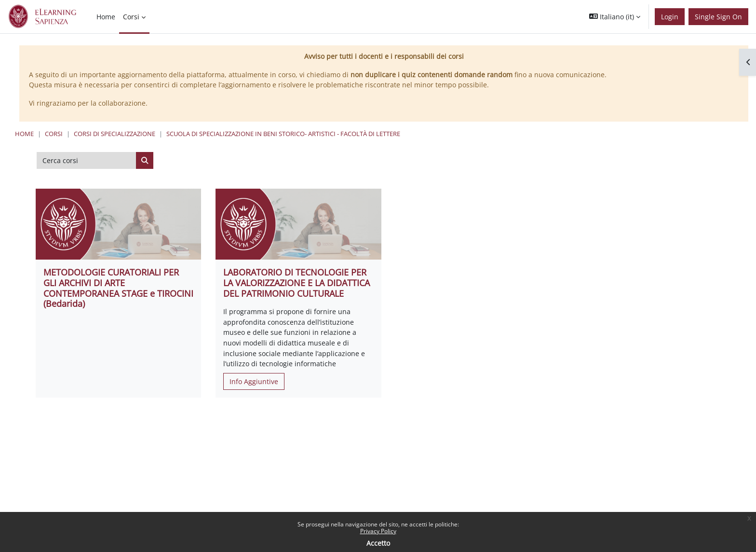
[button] (615, 17)
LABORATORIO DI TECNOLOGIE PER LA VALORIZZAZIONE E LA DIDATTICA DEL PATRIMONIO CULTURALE (297, 283)
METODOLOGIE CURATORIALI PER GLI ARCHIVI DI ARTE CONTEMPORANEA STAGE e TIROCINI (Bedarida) (118, 288)
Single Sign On (718, 17)
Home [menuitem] (106, 17)
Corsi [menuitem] (131, 17)
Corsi (54, 134)
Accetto (378, 543)
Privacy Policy (378, 531)
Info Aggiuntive (254, 381)
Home (24, 134)
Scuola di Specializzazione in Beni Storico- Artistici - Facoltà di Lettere (283, 134)
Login (670, 17)
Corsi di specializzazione (115, 134)
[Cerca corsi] (87, 161)
